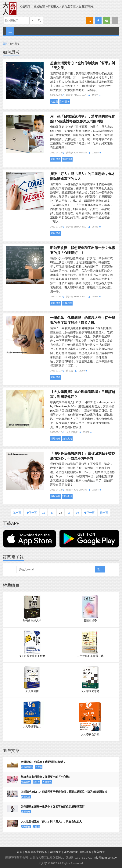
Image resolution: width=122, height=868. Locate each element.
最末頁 (104, 513)
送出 (100, 569)
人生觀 (54, 102)
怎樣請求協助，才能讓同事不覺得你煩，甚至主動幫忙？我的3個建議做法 (64, 792)
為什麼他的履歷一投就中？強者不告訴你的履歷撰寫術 (53, 807)
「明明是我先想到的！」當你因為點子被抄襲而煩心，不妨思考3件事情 (83, 456)
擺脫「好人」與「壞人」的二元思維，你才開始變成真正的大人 (83, 176)
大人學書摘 (72, 432)
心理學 (36, 782)
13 (52, 513)
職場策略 (56, 439)
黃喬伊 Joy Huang (76, 153)
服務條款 (86, 852)
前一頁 (32, 513)
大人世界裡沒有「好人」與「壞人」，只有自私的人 (51, 822)
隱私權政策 (71, 852)
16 (77, 513)
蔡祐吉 (70, 371)
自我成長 (67, 303)
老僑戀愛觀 (27, 767)
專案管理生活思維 (36, 852)
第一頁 (17, 513)
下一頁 (89, 513)
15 (69, 513)
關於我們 (56, 852)
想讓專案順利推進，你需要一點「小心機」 (46, 777)
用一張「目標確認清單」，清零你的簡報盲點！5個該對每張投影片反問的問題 (83, 119)
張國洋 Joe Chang (76, 490)
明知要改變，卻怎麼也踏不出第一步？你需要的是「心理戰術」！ (83, 250)
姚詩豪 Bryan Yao (76, 95)
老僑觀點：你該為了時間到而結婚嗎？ (43, 762)
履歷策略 (26, 812)
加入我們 (99, 852)
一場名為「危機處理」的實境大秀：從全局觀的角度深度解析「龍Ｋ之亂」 (83, 320)
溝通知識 (67, 159)
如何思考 (65, 102)
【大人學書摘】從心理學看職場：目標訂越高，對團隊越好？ (83, 394)
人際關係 (47, 782)
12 (44, 513)
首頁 (5, 44)
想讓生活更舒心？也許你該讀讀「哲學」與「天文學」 (83, 66)
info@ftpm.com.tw (105, 858)
